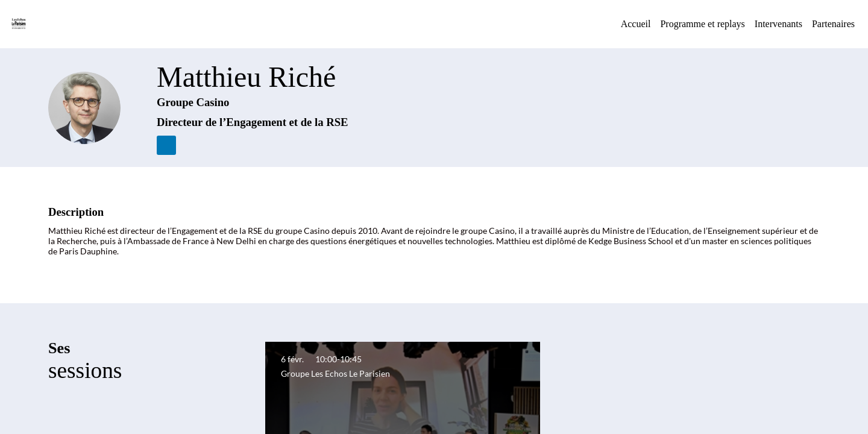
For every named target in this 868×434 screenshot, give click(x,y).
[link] (636, 24)
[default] (702, 24)
